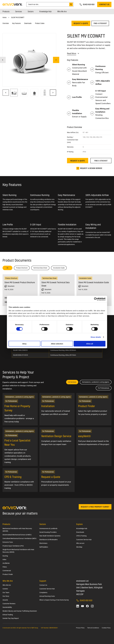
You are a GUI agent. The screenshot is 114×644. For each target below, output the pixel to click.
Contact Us (43, 585)
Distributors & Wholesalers (48, 540)
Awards (5, 600)
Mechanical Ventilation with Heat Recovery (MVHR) (17, 530)
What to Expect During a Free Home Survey (54, 600)
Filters (5, 567)
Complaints (43, 593)
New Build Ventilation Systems (50, 536)
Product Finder (8, 574)
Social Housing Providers (48, 532)
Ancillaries (6, 563)
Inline (4, 559)
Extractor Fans (8, 542)
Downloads (28, 23)
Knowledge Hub (82, 528)
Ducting (5, 556)
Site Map (79, 547)
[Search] (71, 4)
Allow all (90, 344)
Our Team (6, 593)
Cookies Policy (106, 628)
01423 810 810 (84, 600)
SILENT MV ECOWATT (18, 17)
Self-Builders (44, 547)
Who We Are (7, 585)
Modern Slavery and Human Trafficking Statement (20, 611)
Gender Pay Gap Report (11, 618)
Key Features (16, 23)
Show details (96, 337)
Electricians (43, 543)
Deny (24, 344)
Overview (6, 23)
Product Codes (40, 23)
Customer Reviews (9, 604)
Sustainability (7, 607)
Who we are (80, 543)
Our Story (6, 596)
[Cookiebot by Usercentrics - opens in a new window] (96, 299)
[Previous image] (6, 93)
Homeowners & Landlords (48, 528)
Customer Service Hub (84, 540)
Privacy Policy (80, 628)
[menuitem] (6, 12)
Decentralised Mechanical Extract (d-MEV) (17, 535)
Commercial (7, 571)
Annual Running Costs (47, 596)
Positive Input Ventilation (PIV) (13, 546)
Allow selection (57, 344)
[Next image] (56, 60)
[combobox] (48, 4)
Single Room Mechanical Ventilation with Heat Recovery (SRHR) (18, 551)
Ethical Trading (8, 615)
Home (5, 17)
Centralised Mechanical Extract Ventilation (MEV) (19, 538)
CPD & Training (81, 536)
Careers (5, 589)
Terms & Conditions (93, 628)
